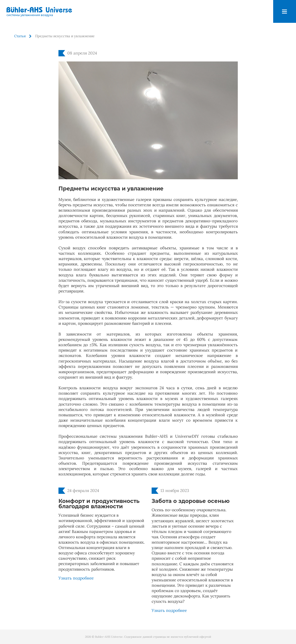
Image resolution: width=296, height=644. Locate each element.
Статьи (20, 36)
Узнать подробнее (76, 578)
